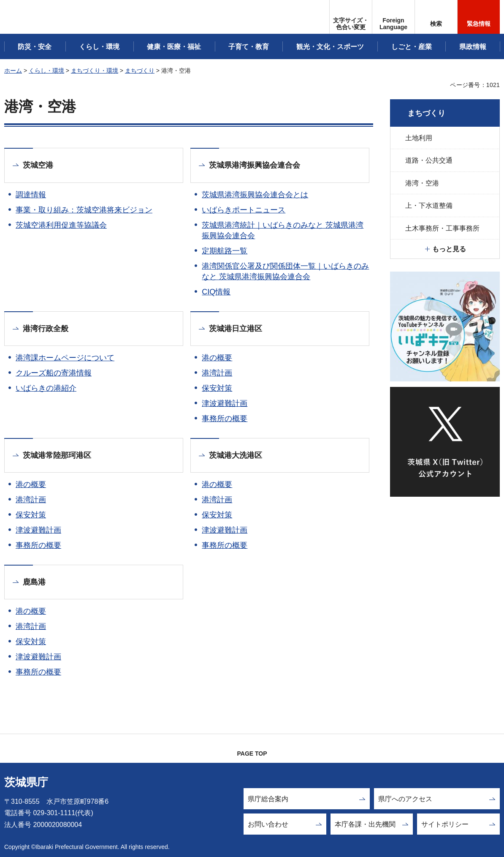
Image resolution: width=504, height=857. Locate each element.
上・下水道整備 (429, 205)
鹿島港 (34, 582)
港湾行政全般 (46, 329)
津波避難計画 (225, 403)
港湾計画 (217, 373)
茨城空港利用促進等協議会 (61, 225)
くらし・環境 (46, 71)
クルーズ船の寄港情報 (54, 373)
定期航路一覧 (225, 251)
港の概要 (217, 358)
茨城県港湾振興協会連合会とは (255, 195)
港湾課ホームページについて (65, 358)
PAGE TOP (252, 754)
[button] (393, 17)
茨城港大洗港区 (236, 455)
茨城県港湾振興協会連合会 (255, 165)
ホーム (13, 71)
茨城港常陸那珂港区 (57, 455)
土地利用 (419, 138)
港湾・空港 (422, 183)
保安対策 (217, 388)
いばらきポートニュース (244, 210)
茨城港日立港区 (236, 329)
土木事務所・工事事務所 (442, 228)
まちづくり (140, 71)
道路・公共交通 (429, 160)
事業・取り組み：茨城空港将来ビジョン (84, 210)
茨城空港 (38, 165)
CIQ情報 (216, 292)
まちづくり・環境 (95, 71)
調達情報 (31, 195)
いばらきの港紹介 (46, 388)
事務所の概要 (225, 419)
